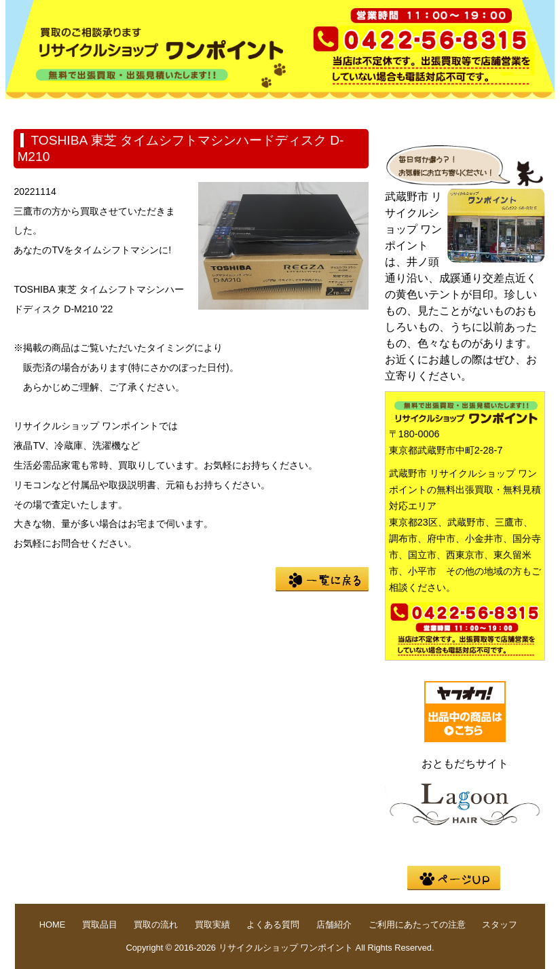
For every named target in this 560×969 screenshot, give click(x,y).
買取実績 (310, 110)
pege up (454, 878)
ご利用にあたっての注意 (417, 925)
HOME (49, 110)
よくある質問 (396, 110)
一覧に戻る (322, 579)
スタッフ (500, 925)
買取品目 (136, 110)
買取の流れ (223, 110)
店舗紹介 (483, 110)
